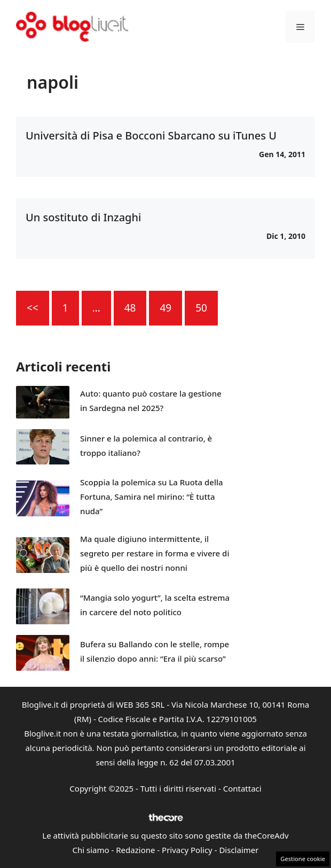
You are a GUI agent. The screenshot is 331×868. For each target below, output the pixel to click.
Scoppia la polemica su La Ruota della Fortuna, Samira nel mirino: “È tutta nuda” (152, 497)
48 (130, 308)
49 (165, 308)
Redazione (135, 850)
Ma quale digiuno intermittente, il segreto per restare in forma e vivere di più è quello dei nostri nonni (155, 553)
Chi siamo (91, 850)
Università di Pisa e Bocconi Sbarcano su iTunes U (151, 135)
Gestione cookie (303, 859)
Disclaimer (239, 850)
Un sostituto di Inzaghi (83, 217)
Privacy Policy (187, 850)
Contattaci (242, 788)
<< (33, 308)
